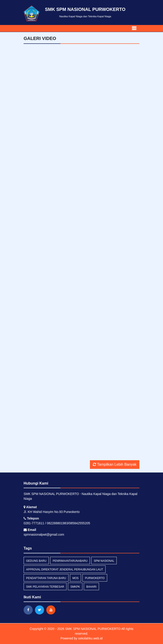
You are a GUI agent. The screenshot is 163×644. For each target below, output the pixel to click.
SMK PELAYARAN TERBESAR (45, 587)
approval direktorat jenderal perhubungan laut (65, 569)
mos (75, 578)
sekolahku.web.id (90, 638)
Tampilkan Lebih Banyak (115, 464)
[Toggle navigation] (134, 28)
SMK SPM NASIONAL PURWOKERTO (92, 629)
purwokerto (95, 578)
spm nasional (104, 561)
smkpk (75, 587)
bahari (91, 587)
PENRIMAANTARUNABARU (70, 561)
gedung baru (36, 561)
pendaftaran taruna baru (46, 578)
